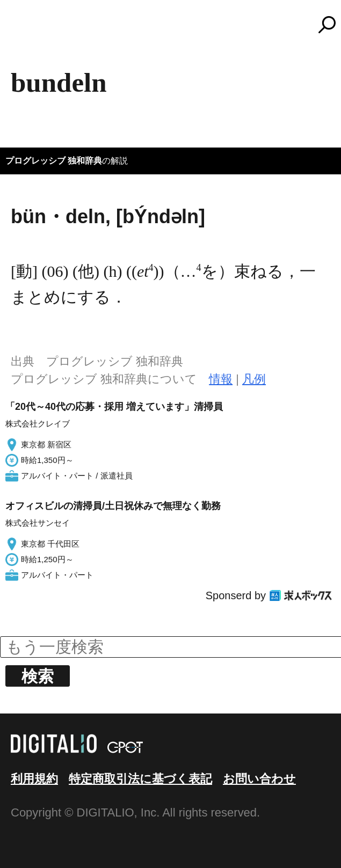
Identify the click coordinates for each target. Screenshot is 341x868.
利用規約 (34, 779)
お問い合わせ (259, 779)
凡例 (254, 379)
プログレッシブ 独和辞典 (54, 161)
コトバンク (176, 25)
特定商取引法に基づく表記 (140, 779)
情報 (221, 379)
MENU (27, 30)
